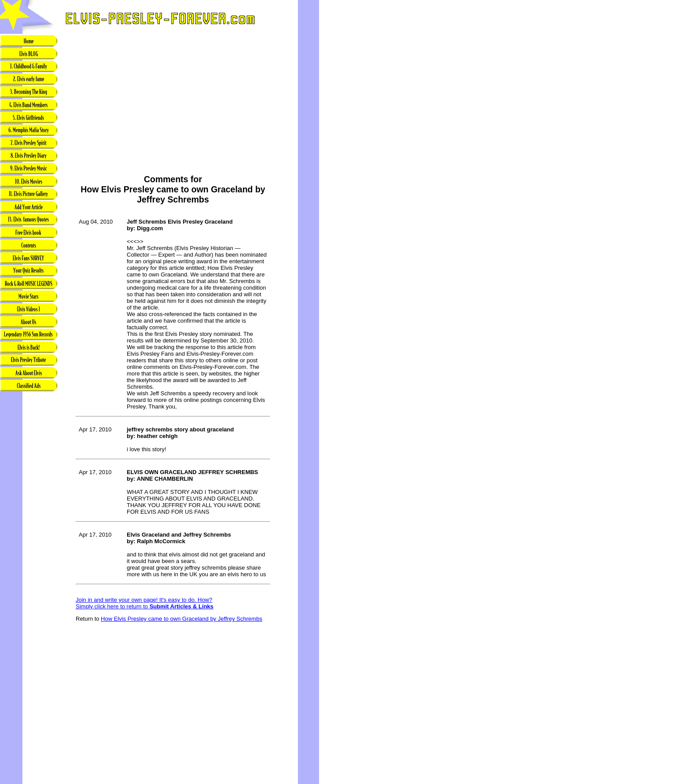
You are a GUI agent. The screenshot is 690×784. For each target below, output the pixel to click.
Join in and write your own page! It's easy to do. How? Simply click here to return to (145, 603)
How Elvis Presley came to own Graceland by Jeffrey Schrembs (182, 619)
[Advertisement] (29, 531)
